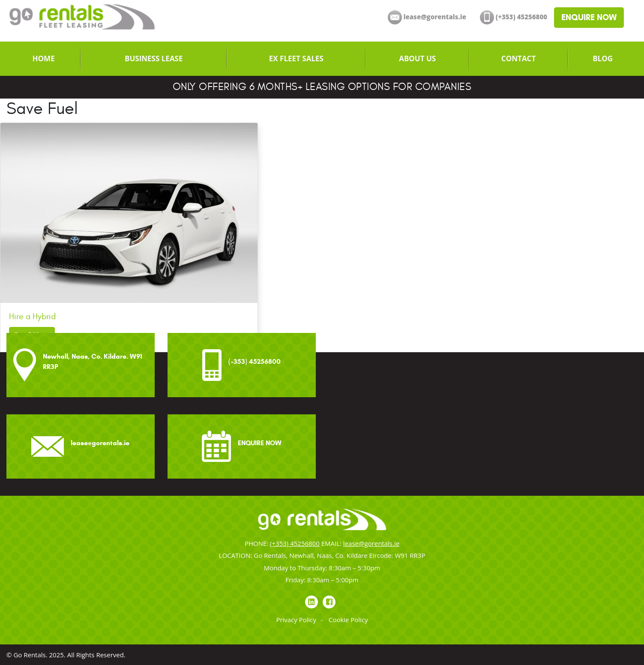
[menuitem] (43, 59)
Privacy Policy (296, 620)
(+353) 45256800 (295, 543)
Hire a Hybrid (32, 316)
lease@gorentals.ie (371, 543)
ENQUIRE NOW (589, 17)
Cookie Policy (348, 620)
